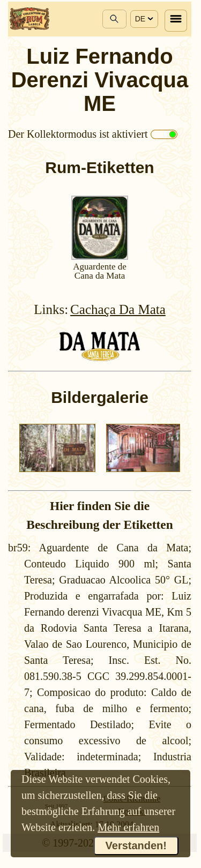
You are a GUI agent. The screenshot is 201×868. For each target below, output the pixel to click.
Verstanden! (136, 845)
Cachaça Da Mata (118, 309)
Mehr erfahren (128, 827)
